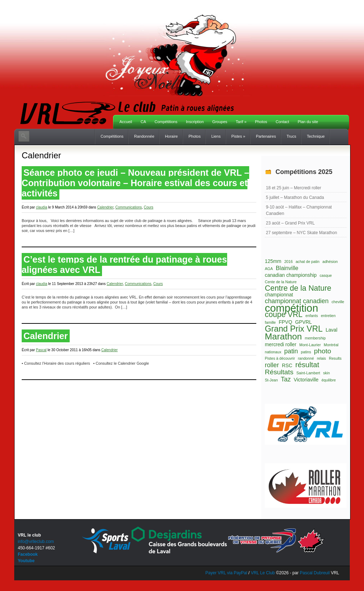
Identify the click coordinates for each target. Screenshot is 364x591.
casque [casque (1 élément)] (326, 275)
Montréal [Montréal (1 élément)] (331, 345)
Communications (129, 207)
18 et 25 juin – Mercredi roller (293, 188)
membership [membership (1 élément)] (315, 338)
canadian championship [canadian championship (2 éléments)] (291, 275)
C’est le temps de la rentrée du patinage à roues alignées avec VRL (124, 265)
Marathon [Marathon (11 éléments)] (283, 337)
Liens (216, 136)
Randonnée (144, 136)
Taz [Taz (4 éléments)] (286, 379)
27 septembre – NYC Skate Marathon (301, 233)
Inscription (195, 122)
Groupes (220, 122)
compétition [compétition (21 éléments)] (291, 308)
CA (143, 122)
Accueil (126, 122)
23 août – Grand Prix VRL (290, 223)
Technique (316, 136)
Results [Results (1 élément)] (335, 358)
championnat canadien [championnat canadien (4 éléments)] (297, 301)
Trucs (291, 136)
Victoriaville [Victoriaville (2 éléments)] (306, 380)
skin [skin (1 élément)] (326, 373)
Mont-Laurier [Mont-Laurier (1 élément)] (310, 345)
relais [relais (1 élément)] (321, 358)
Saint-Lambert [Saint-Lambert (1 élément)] (308, 373)
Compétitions (166, 122)
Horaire (171, 136)
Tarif (241, 122)
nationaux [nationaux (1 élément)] (273, 352)
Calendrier (105, 207)
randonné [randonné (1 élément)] (306, 358)
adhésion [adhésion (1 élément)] (330, 262)
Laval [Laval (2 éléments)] (331, 330)
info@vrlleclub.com (36, 542)
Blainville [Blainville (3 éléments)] (287, 268)
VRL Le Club (263, 573)
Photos (261, 122)
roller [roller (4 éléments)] (272, 365)
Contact (283, 122)
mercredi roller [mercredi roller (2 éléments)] (281, 344)
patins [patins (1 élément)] (306, 352)
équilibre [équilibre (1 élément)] (328, 380)
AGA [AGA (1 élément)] (269, 269)
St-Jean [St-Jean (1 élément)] (271, 380)
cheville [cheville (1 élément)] (338, 302)
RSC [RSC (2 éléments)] (287, 365)
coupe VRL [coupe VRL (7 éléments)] (284, 315)
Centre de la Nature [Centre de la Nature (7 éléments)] (298, 288)
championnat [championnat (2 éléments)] (279, 295)
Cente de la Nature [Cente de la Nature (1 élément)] (281, 282)
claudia (42, 207)
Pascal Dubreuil (315, 573)
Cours (149, 207)
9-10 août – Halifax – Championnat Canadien (299, 210)
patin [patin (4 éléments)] (291, 351)
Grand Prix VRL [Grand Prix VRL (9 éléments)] (294, 329)
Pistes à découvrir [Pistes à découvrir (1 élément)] (280, 358)
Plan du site (308, 122)
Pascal (41, 350)
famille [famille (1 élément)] (270, 322)
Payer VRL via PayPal (226, 573)
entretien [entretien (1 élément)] (328, 316)
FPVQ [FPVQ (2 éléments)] (285, 322)
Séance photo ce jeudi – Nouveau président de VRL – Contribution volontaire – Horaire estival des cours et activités (135, 183)
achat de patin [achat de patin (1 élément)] (308, 262)
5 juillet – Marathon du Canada (295, 197)
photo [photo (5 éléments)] (322, 351)
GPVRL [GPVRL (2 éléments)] (303, 322)
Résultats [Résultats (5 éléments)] (279, 372)
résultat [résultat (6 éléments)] (307, 365)
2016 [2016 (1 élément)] (289, 262)
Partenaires (266, 136)
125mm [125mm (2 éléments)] (273, 261)
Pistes (238, 136)
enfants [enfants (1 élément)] (312, 316)
